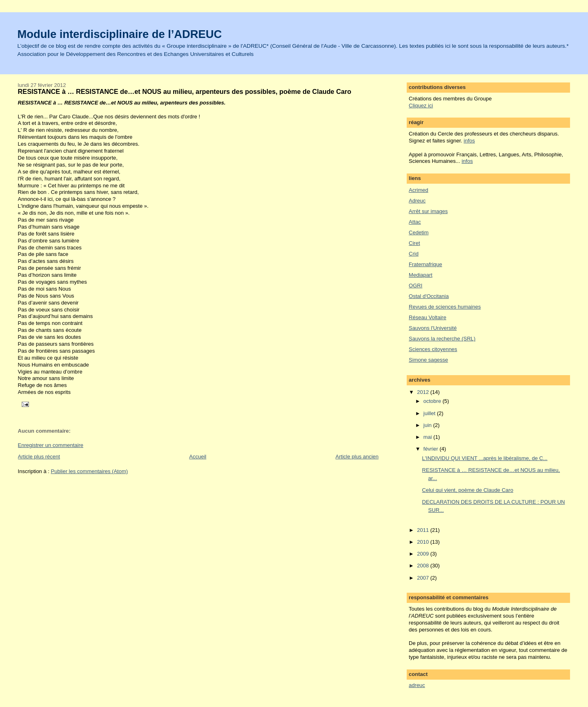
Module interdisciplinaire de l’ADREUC (120, 34)
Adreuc (417, 201)
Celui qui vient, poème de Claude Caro (468, 490)
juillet (430, 413)
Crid (414, 254)
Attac (415, 222)
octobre (433, 401)
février (432, 449)
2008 (424, 566)
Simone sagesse (428, 360)
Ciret (414, 243)
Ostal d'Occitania (429, 296)
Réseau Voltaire (428, 317)
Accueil (198, 457)
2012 (424, 392)
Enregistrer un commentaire (51, 445)
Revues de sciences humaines (445, 307)
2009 (424, 554)
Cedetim (419, 232)
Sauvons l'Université (433, 328)
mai (429, 437)
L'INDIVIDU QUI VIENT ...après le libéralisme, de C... (485, 458)
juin (428, 425)
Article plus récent (39, 457)
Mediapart (421, 275)
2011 (424, 530)
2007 (424, 578)
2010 (424, 542)
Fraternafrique (425, 264)
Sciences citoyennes (433, 349)
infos (469, 141)
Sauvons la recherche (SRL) (442, 339)
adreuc (417, 685)
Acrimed (419, 190)
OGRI (415, 286)
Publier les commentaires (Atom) (90, 471)
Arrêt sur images (428, 211)
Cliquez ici (421, 106)
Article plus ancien (357, 457)
